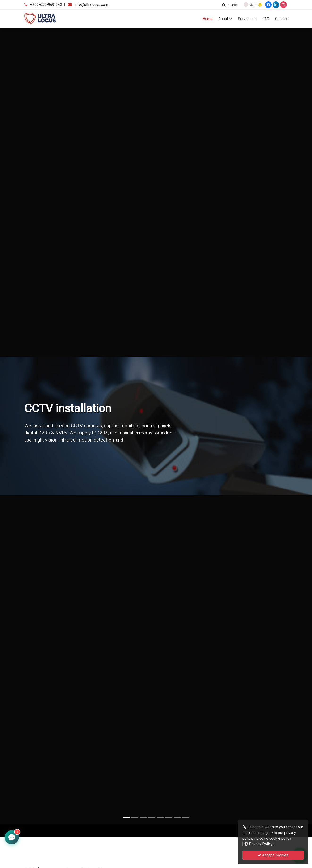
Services (247, 19)
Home (207, 19)
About (225, 19)
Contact (281, 19)
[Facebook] (268, 5)
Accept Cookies (273, 855)
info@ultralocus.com (91, 5)
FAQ (266, 19)
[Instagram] (283, 5)
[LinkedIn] (276, 5)
